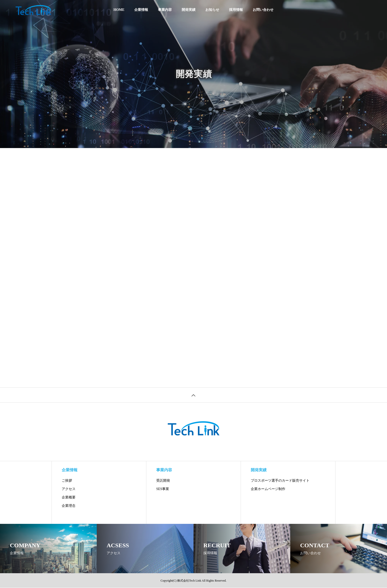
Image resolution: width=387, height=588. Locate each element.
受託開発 (163, 481)
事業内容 (165, 10)
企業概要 (69, 497)
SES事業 (163, 489)
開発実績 (189, 10)
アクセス (69, 489)
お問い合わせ (263, 10)
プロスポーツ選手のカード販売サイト (280, 481)
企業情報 (141, 10)
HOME (119, 10)
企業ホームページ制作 (268, 489)
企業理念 (69, 506)
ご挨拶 (67, 481)
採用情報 (236, 10)
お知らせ (212, 10)
